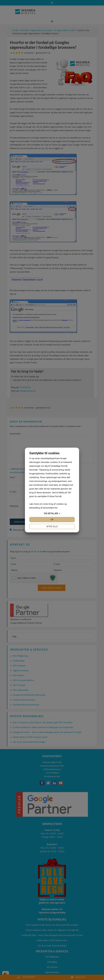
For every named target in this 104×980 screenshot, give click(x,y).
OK (52, 520)
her (56, 508)
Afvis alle (52, 526)
